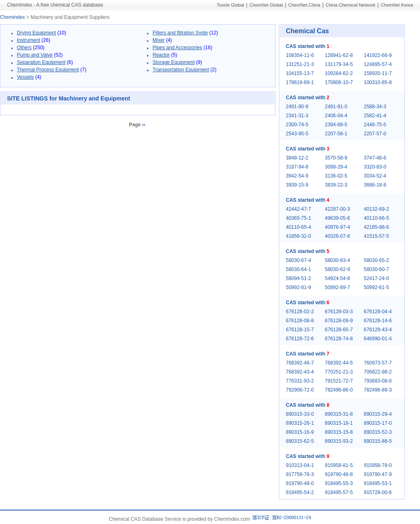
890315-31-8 (339, 414)
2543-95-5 (297, 134)
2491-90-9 (297, 107)
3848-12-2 (297, 158)
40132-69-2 (376, 209)
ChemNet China (304, 5)
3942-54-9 (297, 176)
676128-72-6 (300, 339)
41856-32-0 (298, 236)
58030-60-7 (376, 269)
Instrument (29, 40)
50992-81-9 (298, 287)
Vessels (25, 77)
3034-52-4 (375, 176)
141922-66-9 (378, 55)
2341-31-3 (297, 116)
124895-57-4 (378, 64)
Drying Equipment (36, 33)
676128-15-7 (300, 330)
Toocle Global (230, 5)
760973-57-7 (378, 363)
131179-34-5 (339, 64)
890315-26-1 (300, 423)
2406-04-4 (336, 116)
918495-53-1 (378, 483)
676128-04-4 (378, 312)
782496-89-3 (378, 390)
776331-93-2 (300, 381)
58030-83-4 (337, 260)
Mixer (159, 40)
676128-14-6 (378, 321)
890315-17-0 (378, 423)
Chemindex (13, 17)
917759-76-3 (300, 474)
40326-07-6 (337, 236)
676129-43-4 (378, 330)
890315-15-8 (339, 432)
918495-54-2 (300, 492)
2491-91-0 (336, 107)
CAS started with (308, 46)
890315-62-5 (300, 441)
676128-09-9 (339, 321)
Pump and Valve (35, 55)
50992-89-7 (337, 287)
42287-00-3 (337, 209)
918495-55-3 (339, 483)
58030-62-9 (337, 269)
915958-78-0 (378, 465)
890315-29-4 (378, 414)
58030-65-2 (376, 260)
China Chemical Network (350, 5)
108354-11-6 (300, 55)
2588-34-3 (375, 107)
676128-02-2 (300, 312)
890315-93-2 (339, 441)
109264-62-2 (339, 73)
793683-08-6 (378, 381)
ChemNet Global (266, 5)
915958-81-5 (339, 465)
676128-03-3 (339, 312)
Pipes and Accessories (177, 48)
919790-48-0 (300, 483)
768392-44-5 (339, 363)
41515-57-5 (376, 236)
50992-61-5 (376, 287)
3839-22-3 (336, 185)
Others (24, 48)
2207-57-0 (375, 134)
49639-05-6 (337, 218)
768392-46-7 (300, 363)
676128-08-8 (300, 321)
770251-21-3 (339, 372)
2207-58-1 (336, 134)
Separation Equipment (41, 62)
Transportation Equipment (181, 70)
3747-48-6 (375, 158)
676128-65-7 (339, 330)
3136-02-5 (336, 176)
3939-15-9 (297, 185)
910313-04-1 (300, 465)
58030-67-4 (298, 260)
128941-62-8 (339, 55)
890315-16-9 (300, 432)
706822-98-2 (378, 372)
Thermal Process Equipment (48, 70)
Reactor (161, 55)
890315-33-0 (300, 414)
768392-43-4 (300, 372)
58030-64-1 (298, 269)
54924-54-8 (337, 278)
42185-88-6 (376, 227)
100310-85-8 (378, 82)
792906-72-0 (300, 390)
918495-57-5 (339, 492)
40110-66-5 (376, 218)
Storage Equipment (174, 62)
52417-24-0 (376, 278)
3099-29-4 (336, 167)
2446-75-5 (375, 125)
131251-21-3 (300, 64)
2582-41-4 (375, 116)
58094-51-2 (298, 278)
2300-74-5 (297, 125)
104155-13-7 (300, 73)
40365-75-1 (298, 218)
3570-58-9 (336, 158)
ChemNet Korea (397, 5)
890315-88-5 (378, 441)
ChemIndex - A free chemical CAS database (55, 5)
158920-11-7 (378, 73)
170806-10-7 (339, 82)
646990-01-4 (378, 339)
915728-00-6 (378, 492)
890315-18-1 (339, 423)
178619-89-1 (300, 82)
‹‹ (144, 125)
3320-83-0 (375, 167)
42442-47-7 (298, 209)
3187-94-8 (297, 167)
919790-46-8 (339, 474)
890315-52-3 (378, 432)
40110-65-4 (298, 227)
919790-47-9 (378, 474)
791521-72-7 (339, 381)
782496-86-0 (339, 390)
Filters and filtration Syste (180, 33)
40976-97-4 (337, 227)
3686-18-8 (375, 185)
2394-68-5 (336, 125)
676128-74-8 (339, 339)
